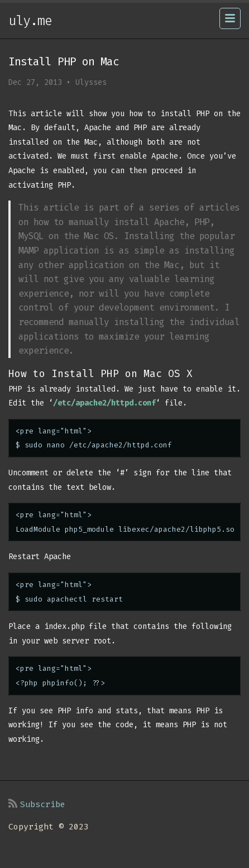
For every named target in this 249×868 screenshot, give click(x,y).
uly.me (30, 21)
